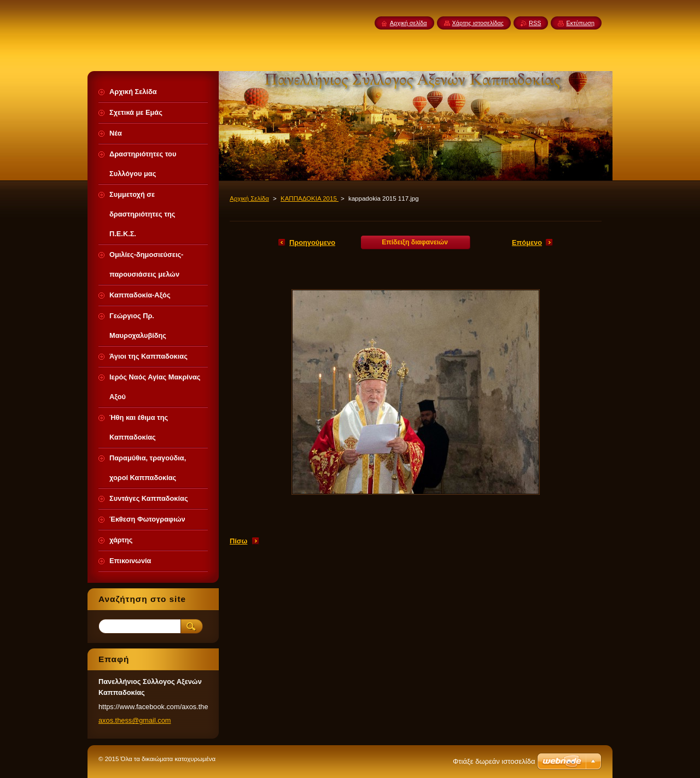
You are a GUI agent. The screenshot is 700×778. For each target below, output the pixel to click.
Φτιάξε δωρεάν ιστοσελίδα (494, 761)
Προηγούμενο (312, 242)
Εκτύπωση (580, 23)
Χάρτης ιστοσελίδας (478, 23)
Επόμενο (527, 242)
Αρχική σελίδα (409, 23)
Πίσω (238, 541)
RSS (535, 23)
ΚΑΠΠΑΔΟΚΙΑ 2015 (310, 198)
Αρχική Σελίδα (249, 198)
